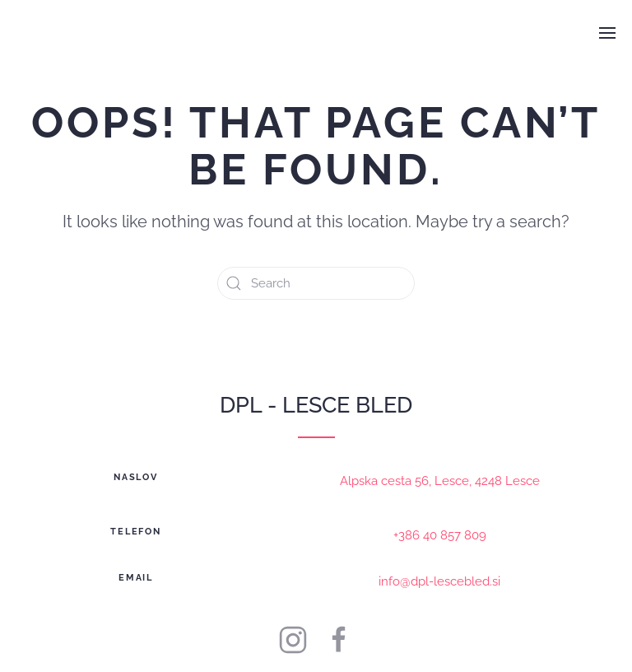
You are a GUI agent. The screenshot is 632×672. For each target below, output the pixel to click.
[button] (607, 33)
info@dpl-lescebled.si (439, 581)
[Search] (316, 283)
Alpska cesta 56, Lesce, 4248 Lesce (440, 481)
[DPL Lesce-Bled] (339, 639)
